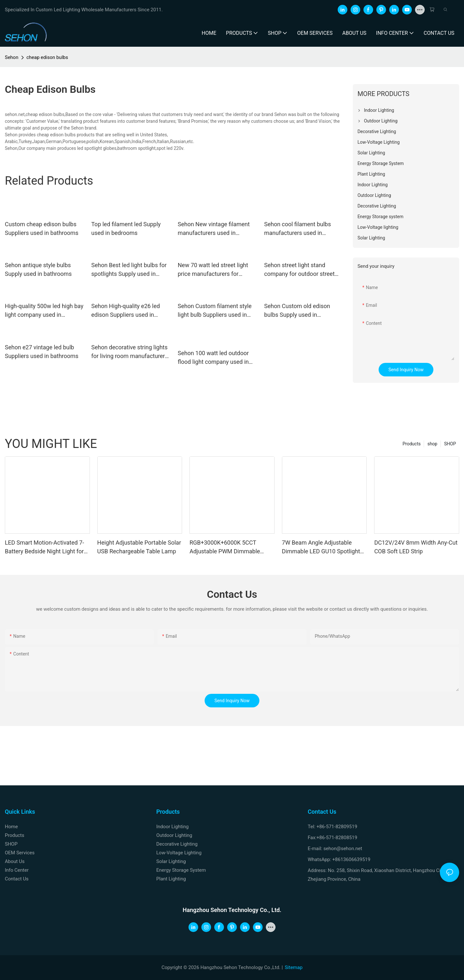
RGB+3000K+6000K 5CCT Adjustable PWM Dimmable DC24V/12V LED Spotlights (225, 547)
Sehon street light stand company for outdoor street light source (300, 270)
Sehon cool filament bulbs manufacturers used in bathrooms (298, 229)
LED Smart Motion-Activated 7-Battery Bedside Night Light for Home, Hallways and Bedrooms (45, 547)
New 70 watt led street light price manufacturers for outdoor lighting (213, 270)
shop (432, 444)
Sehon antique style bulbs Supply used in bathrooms (38, 269)
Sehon (12, 57)
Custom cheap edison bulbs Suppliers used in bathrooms (42, 228)
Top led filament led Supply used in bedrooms (126, 228)
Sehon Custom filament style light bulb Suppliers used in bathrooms (215, 311)
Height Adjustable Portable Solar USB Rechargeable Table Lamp (139, 547)
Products (411, 444)
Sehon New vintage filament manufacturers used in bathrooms (214, 229)
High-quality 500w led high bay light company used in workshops (44, 311)
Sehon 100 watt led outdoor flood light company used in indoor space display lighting (215, 358)
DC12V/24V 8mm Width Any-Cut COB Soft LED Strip (416, 547)
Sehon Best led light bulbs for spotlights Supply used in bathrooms (129, 270)
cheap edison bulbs (47, 57)
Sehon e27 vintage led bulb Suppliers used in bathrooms (42, 352)
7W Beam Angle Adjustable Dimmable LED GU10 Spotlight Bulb (321, 547)
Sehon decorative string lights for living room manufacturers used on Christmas (130, 352)
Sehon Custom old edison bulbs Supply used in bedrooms (297, 311)
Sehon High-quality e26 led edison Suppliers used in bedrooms (126, 311)
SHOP (450, 444)
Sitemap (294, 967)
